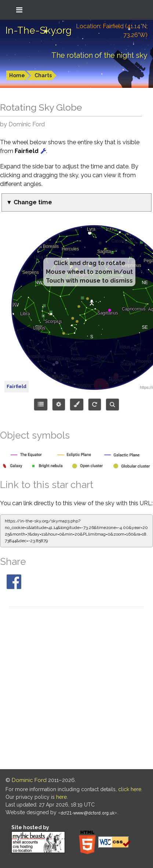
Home (17, 75)
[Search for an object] (112, 405)
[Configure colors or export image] (77, 405)
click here (130, 789)
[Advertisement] (76, 689)
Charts (43, 75)
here (61, 797)
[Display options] (59, 405)
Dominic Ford (29, 780)
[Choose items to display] (41, 405)
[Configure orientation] (95, 405)
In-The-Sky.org (39, 30)
